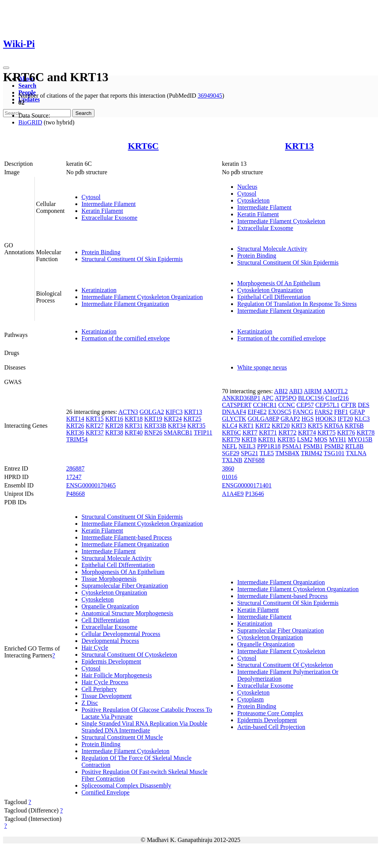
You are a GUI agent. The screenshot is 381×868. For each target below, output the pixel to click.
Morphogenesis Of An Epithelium (279, 283)
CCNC (287, 405)
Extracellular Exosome (109, 218)
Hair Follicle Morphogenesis (117, 675)
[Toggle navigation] (6, 68)
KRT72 (287, 432)
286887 (75, 468)
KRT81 (267, 439)
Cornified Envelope (106, 792)
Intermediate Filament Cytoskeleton (281, 221)
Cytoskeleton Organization (270, 290)
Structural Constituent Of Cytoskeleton (129, 655)
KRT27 (95, 426)
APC (268, 398)
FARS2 (324, 412)
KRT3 (299, 426)
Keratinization (99, 290)
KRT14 (75, 419)
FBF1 (341, 412)
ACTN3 (128, 412)
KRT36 (75, 432)
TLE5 (267, 453)
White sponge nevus (262, 367)
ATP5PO (286, 398)
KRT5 (315, 426)
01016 (230, 477)
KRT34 (177, 426)
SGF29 (230, 453)
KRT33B (155, 426)
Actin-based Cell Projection (271, 727)
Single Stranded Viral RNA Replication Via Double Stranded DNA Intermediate (144, 727)
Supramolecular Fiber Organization (125, 586)
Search (27, 86)
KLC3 (362, 419)
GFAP (357, 412)
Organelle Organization (110, 606)
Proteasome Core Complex (270, 713)
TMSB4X (287, 453)
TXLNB (232, 460)
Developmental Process (110, 641)
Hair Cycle (95, 648)
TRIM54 (77, 439)
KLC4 (230, 426)
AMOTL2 (335, 391)
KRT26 (75, 426)
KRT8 (249, 439)
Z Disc (90, 703)
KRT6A (334, 426)
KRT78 (366, 432)
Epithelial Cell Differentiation (274, 297)
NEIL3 (247, 446)
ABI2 (281, 391)
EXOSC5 (280, 412)
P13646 (255, 494)
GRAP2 (291, 419)
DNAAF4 (234, 412)
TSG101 (334, 453)
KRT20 (281, 426)
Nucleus (247, 187)
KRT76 (346, 432)
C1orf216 (337, 398)
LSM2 (305, 439)
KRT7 (250, 432)
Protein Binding (101, 252)
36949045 (210, 96)
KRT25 (192, 419)
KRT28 (114, 426)
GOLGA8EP (263, 419)
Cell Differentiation (105, 620)
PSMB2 (334, 446)
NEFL (229, 446)
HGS (308, 419)
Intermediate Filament (109, 204)
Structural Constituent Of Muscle (122, 737)
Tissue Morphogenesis (109, 579)
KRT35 (196, 426)
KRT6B (354, 426)
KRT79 (231, 439)
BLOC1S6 (311, 398)
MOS (321, 439)
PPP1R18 (269, 446)
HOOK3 (326, 419)
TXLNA (356, 453)
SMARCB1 (178, 432)
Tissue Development (107, 696)
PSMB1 (313, 446)
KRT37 (95, 432)
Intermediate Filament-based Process (127, 537)
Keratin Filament (102, 211)
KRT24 (173, 419)
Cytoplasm (250, 699)
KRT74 (307, 432)
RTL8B (354, 446)
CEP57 (305, 405)
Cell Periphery (99, 689)
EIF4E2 (257, 412)
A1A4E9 (233, 494)
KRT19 (153, 419)
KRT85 (286, 439)
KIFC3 (174, 412)
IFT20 (345, 419)
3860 (228, 468)
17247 (74, 477)
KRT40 (134, 432)
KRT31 (134, 426)
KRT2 (263, 426)
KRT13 (299, 146)
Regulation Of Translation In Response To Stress (297, 304)
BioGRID (30, 122)
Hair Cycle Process (105, 682)
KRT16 (114, 419)
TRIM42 (312, 453)
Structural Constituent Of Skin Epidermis (132, 259)
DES (364, 405)
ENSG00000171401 (247, 485)
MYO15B (360, 439)
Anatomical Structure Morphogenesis (127, 613)
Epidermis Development (111, 661)
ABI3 (296, 391)
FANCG (303, 412)
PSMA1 (292, 446)
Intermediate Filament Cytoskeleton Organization (142, 297)
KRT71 (268, 432)
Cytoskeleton (253, 200)
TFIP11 (203, 432)
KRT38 (114, 432)
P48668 (76, 494)
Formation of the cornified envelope (126, 338)
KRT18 (134, 419)
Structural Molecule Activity (272, 249)
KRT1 (246, 426)
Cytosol (91, 197)
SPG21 (250, 453)
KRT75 (326, 432)
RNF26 (153, 432)
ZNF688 (254, 460)
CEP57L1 (327, 405)
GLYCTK (234, 419)
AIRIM (313, 391)
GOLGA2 (152, 412)
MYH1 (338, 439)
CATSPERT (237, 405)
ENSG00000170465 (91, 485)
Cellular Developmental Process (121, 634)
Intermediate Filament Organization (125, 304)
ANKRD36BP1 (241, 398)
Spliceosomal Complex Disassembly (126, 785)
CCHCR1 (265, 405)
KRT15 (95, 419)
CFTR (348, 405)
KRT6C (143, 146)
